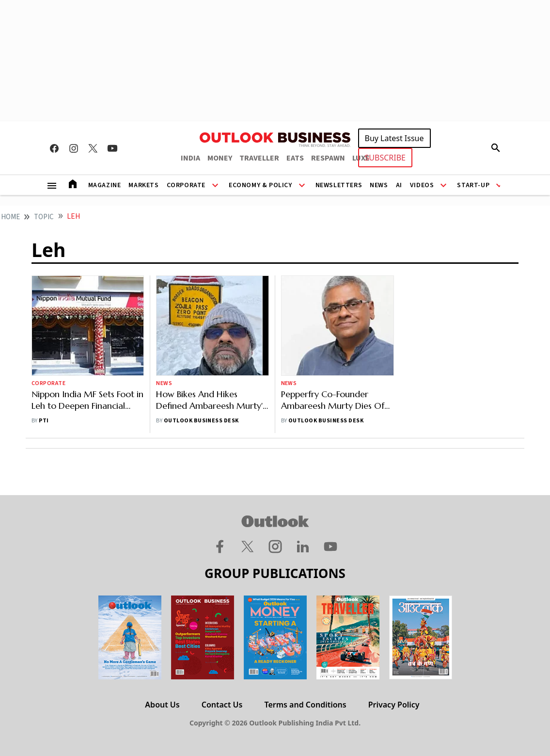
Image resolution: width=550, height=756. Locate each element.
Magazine (105, 185)
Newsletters (339, 185)
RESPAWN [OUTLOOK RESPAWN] (328, 158)
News (379, 185)
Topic (44, 217)
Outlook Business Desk (201, 421)
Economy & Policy (260, 185)
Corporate (186, 185)
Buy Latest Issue (394, 138)
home (10, 217)
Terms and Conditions (305, 705)
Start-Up (473, 185)
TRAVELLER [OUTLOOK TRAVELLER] (259, 158)
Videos (422, 185)
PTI (44, 421)
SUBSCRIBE (385, 158)
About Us (162, 705)
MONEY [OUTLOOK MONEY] (220, 158)
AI (399, 185)
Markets (143, 185)
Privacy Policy (394, 705)
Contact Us (222, 705)
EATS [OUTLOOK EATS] (295, 158)
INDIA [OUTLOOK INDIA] (190, 158)
